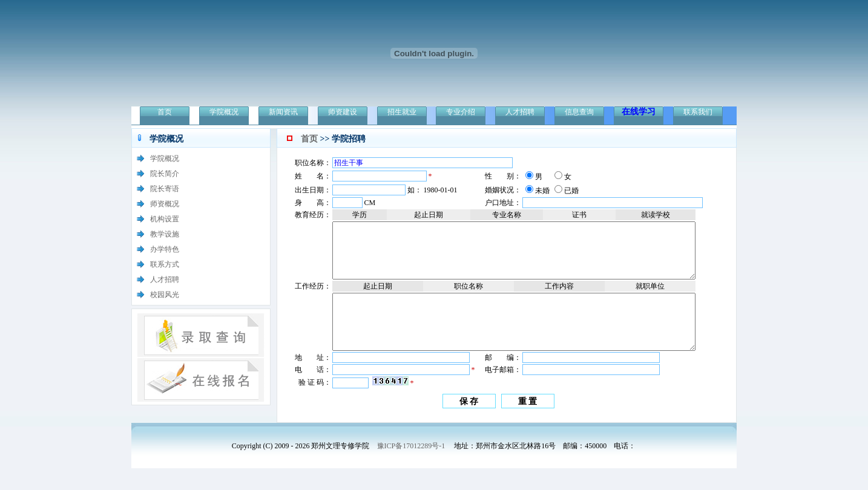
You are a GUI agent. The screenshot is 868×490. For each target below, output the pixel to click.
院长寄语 (165, 189)
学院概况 (224, 112)
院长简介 (165, 174)
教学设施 (165, 234)
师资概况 (165, 204)
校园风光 (165, 295)
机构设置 (165, 219)
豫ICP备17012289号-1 (411, 468)
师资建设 (343, 112)
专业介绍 (461, 112)
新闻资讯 (283, 112)
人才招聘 (520, 112)
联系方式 (165, 264)
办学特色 (165, 249)
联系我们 (698, 112)
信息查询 (579, 112)
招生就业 (402, 112)
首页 (165, 112)
